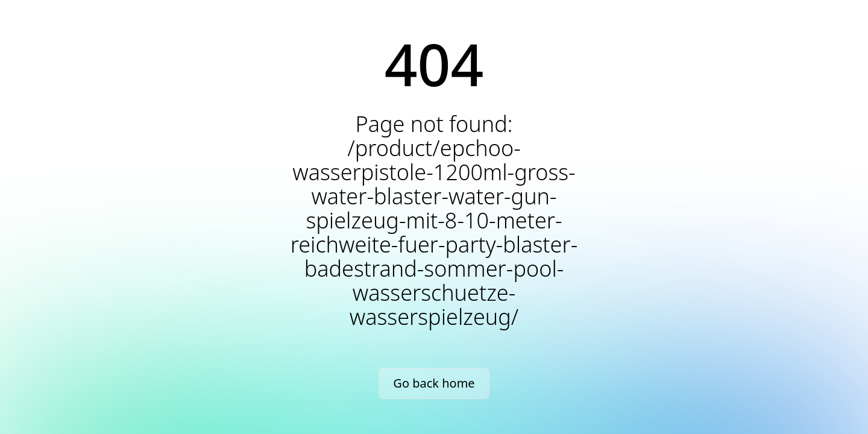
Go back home (434, 383)
